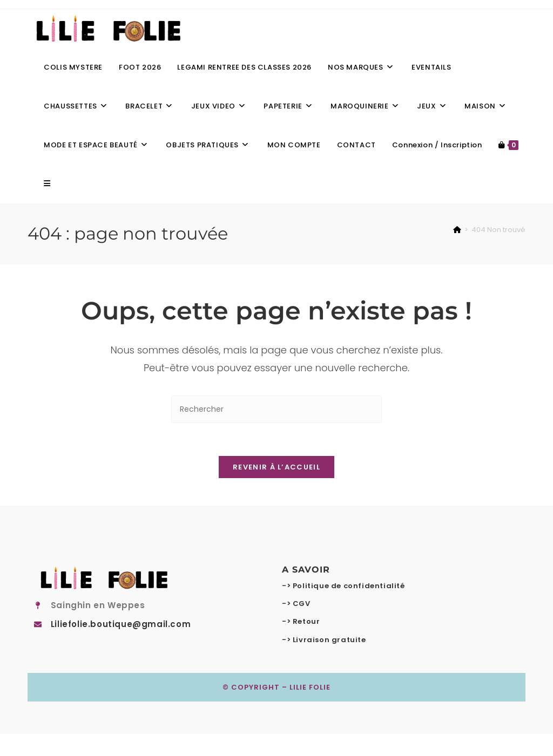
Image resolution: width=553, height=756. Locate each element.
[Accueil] (457, 230)
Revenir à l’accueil (276, 467)
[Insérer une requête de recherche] (276, 409)
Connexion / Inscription (437, 145)
